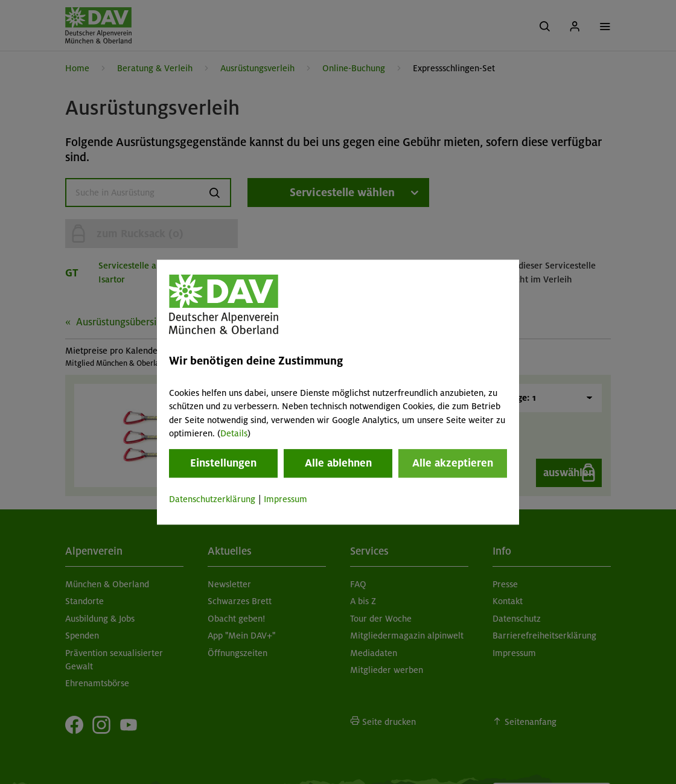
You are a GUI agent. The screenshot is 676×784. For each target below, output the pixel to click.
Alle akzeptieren (453, 464)
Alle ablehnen (338, 464)
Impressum (285, 500)
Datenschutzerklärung (212, 500)
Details (234, 433)
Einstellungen (223, 464)
